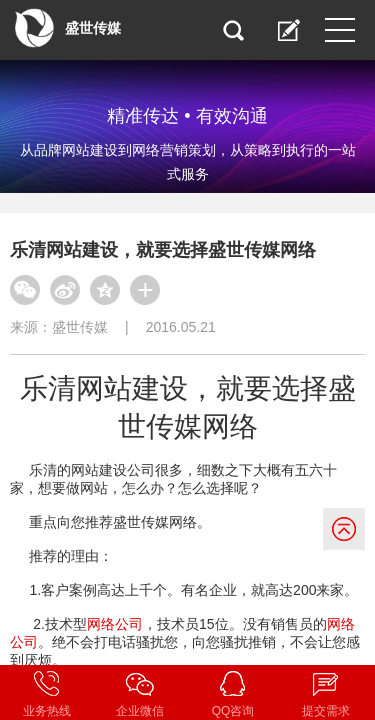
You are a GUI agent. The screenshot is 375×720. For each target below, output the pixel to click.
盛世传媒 (80, 327)
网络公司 (115, 624)
